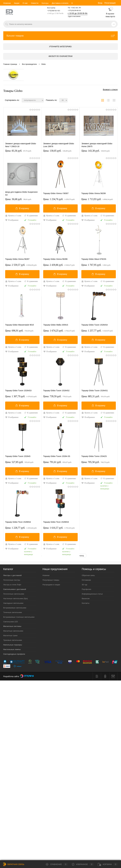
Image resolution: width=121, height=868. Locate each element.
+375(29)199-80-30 (74, 10)
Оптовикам (86, 580)
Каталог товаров (60, 36)
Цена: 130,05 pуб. (57, 151)
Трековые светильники (13, 640)
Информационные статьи (92, 594)
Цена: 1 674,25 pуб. (59, 331)
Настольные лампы (12, 649)
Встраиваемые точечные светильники (19, 617)
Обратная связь (88, 575)
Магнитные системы (12, 626)
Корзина (108, 864)
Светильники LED (11, 622)
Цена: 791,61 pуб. (57, 462)
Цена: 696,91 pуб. (19, 331)
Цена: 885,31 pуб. (96, 396)
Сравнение (57, 864)
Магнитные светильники (13, 631)
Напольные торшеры (13, 645)
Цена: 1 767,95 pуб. (96, 265)
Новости (35, 3)
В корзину (22, 208)
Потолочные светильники (14, 594)
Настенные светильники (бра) (16, 599)
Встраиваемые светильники (15, 608)
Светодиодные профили (14, 654)
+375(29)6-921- (52, 11)
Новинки (7, 3)
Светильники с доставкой (15, 589)
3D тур (84, 585)
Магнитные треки (10, 636)
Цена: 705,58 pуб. (96, 462)
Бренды (45, 3)
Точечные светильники (13, 612)
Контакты (86, 603)
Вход (100, 3)
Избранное (83, 864)
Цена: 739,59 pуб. (57, 396)
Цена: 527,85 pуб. (19, 462)
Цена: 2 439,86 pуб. (59, 265)
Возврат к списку (110, 90)
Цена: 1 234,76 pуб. (59, 199)
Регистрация (110, 3)
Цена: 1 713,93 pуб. (97, 199)
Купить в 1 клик (13, 216)
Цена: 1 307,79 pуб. (21, 396)
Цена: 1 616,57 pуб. (59, 528)
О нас (25, 3)
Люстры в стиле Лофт (12, 585)
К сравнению (31, 216)
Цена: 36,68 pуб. (18, 199)
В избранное (12, 220)
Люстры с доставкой (12, 575)
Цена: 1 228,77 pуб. (21, 528)
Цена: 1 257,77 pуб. (97, 331)
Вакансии (86, 599)
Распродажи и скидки (51, 585)
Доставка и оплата (60, 3)
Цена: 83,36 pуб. (18, 151)
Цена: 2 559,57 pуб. (21, 265)
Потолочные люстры (12, 580)
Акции (17, 3)
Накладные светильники (13, 603)
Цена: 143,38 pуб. (96, 151)
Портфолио (86, 589)
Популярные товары (51, 580)
